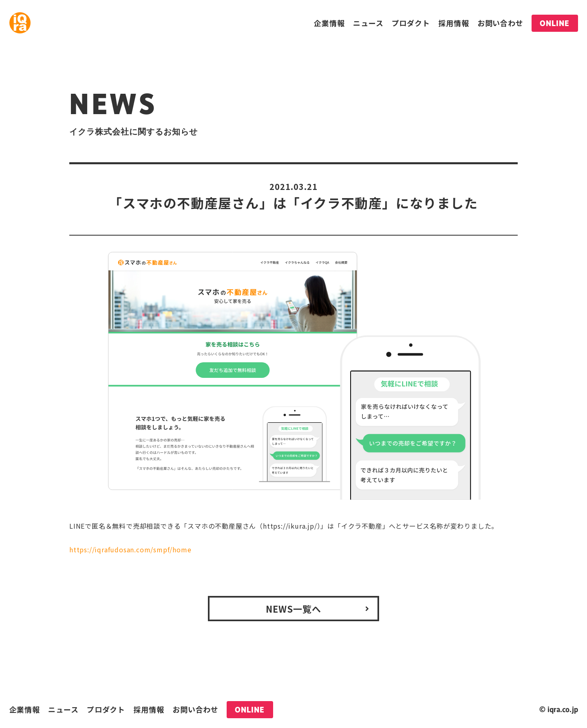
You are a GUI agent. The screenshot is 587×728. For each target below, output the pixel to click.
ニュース (368, 23)
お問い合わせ (500, 23)
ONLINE (555, 23)
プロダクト (411, 23)
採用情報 (454, 23)
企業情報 (329, 23)
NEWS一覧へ (294, 609)
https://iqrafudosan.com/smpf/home (130, 549)
